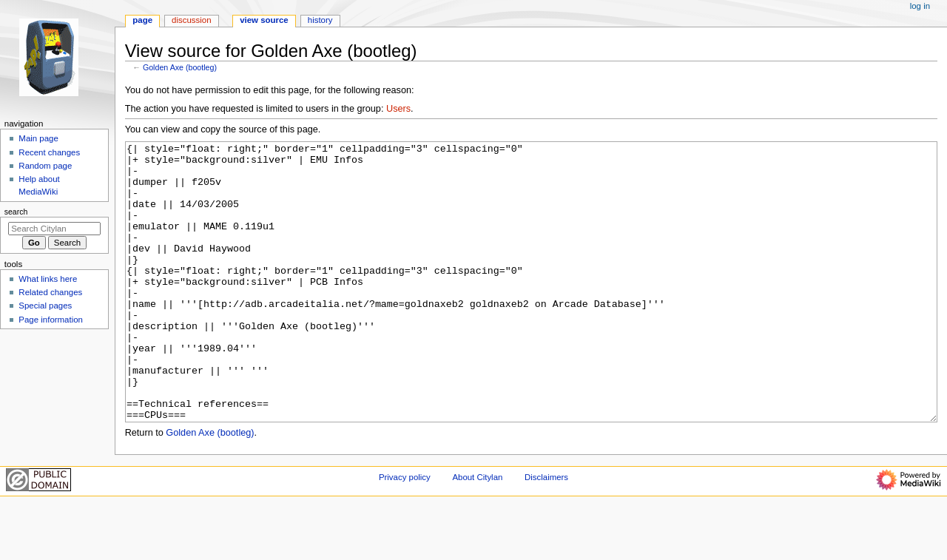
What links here (48, 279)
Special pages (45, 306)
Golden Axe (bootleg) (180, 67)
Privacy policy (405, 533)
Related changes (50, 292)
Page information (51, 320)
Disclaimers (546, 533)
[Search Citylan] (54, 229)
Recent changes (49, 152)
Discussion (191, 20)
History (320, 20)
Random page (45, 166)
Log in (920, 6)
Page (142, 20)
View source (264, 20)
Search (16, 212)
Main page (38, 138)
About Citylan (477, 533)
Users (398, 109)
